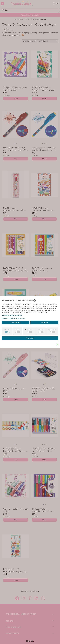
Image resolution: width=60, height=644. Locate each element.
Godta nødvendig (16, 322)
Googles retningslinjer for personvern (13, 318)
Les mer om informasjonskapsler (12, 315)
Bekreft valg (30, 338)
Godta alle (44, 322)
